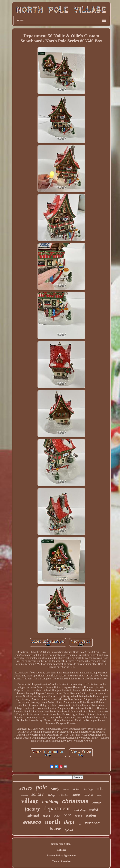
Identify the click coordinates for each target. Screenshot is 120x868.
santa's (37, 794)
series (26, 788)
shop (52, 794)
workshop (79, 810)
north (53, 822)
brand (46, 816)
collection (63, 795)
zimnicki (88, 795)
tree (79, 824)
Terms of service (61, 861)
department (57, 808)
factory (32, 809)
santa (76, 794)
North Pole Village (61, 844)
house (55, 829)
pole (41, 787)
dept (69, 822)
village (30, 801)
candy (55, 789)
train (78, 816)
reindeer (24, 796)
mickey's (77, 789)
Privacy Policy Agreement (61, 856)
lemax (97, 802)
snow (57, 816)
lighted (69, 830)
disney (99, 796)
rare (67, 815)
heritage (89, 789)
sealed (94, 810)
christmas (75, 801)
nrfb (100, 788)
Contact (61, 850)
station (91, 815)
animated (33, 816)
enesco (32, 823)
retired (92, 823)
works (66, 789)
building (50, 802)
